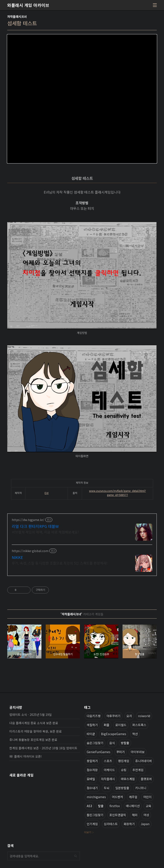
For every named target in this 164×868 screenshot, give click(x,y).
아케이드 (109, 770)
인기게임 (92, 824)
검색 (76, 856)
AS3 (89, 806)
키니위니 (141, 788)
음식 (112, 743)
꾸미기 (121, 752)
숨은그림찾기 (95, 743)
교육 (148, 806)
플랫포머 (146, 779)
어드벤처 (117, 797)
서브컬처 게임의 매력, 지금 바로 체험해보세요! (45, 532)
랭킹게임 (124, 761)
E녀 (47, 493)
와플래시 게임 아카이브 (28, 5)
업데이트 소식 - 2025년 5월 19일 (31, 715)
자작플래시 (108, 779)
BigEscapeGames (114, 734)
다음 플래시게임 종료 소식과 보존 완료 (34, 723)
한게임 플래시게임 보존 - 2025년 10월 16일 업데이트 (43, 748)
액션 (135, 734)
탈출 (101, 806)
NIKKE (17, 557)
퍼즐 (107, 725)
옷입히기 (92, 761)
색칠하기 (92, 725)
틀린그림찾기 (95, 815)
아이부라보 (138, 752)
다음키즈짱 (94, 716)
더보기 (88, 832)
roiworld (144, 716)
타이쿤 (91, 734)
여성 (146, 815)
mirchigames (96, 797)
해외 (135, 815)
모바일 (91, 779)
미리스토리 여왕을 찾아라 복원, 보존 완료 (36, 731)
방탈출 (125, 743)
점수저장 (92, 770)
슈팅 (124, 770)
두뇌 (107, 788)
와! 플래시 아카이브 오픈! (26, 756)
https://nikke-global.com (30, 551)
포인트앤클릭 (118, 815)
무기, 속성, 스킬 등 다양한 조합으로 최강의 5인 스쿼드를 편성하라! (60, 563)
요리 (129, 716)
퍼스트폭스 (139, 725)
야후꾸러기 (113, 716)
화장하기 (129, 824)
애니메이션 (133, 806)
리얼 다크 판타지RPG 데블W (35, 526)
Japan (145, 824)
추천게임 (138, 770)
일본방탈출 (122, 788)
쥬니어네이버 (143, 761)
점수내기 (92, 788)
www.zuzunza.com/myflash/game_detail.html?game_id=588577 (117, 493)
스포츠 (108, 761)
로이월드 (121, 725)
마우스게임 (128, 779)
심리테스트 (111, 824)
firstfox (115, 806)
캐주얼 (133, 797)
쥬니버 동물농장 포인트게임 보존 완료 (33, 740)
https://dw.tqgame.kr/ (28, 520)
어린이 (147, 797)
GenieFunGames (99, 752)
